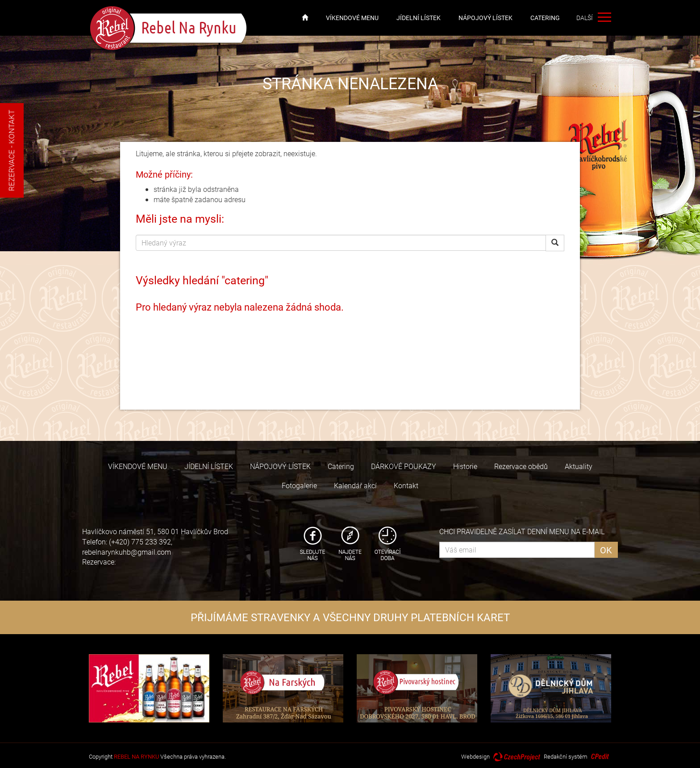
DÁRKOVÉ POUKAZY (404, 466)
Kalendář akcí (355, 485)
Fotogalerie (299, 485)
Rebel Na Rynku (169, 28)
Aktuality (579, 466)
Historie (465, 466)
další (603, 18)
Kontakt (406, 485)
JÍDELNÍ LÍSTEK (419, 18)
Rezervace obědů (521, 466)
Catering (545, 18)
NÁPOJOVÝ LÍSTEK (485, 18)
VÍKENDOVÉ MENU (352, 18)
